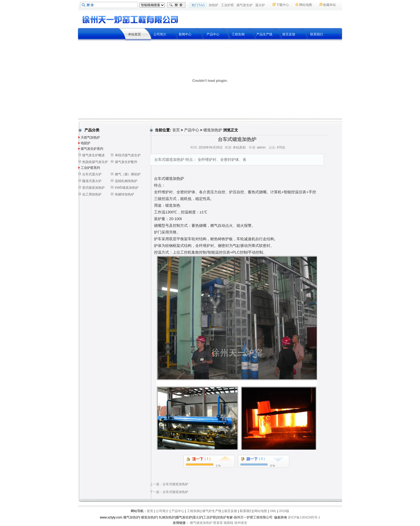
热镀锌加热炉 (125, 194)
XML (273, 511)
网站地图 (306, 5)
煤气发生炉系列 (92, 149)
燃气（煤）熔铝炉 (128, 174)
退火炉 (260, 5)
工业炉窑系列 (90, 168)
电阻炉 (85, 143)
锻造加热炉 (213, 130)
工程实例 (238, 34)
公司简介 (160, 34)
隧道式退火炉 (92, 181)
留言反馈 (289, 34)
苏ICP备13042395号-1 (304, 517)
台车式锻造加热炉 (175, 484)
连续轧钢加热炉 (126, 181)
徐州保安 (241, 523)
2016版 (284, 511)
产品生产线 (264, 34)
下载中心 (283, 5)
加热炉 (213, 5)
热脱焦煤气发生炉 (95, 162)
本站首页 (134, 34)
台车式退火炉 (92, 174)
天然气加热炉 (90, 138)
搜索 (176, 5)
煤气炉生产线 (212, 511)
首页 (176, 130)
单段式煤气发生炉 (128, 155)
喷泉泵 (218, 523)
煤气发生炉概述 (93, 155)
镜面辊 (228, 523)
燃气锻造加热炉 (201, 523)
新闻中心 (185, 34)
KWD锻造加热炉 (127, 188)
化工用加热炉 (92, 194)
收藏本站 (329, 5)
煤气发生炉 (245, 5)
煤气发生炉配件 (126, 162)
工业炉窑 (227, 5)
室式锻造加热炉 (93, 188)
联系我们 (317, 34)
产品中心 (213, 34)
